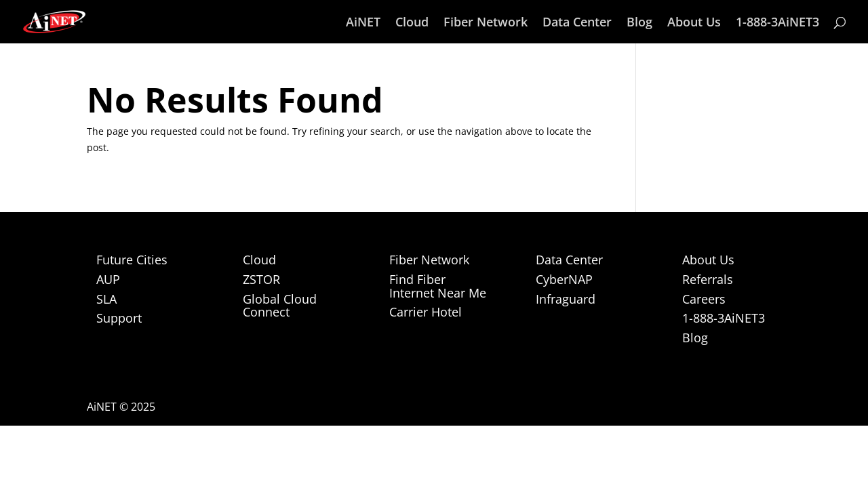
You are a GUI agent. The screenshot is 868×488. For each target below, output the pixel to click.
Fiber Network (486, 23)
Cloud (412, 23)
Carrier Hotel (426, 312)
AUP (108, 279)
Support (119, 318)
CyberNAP (564, 279)
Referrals (708, 279)
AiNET (363, 23)
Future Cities (132, 260)
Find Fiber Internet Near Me (438, 286)
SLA (106, 299)
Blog (639, 23)
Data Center (577, 23)
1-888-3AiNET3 (777, 23)
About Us (694, 23)
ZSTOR (261, 279)
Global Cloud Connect (280, 306)
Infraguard (566, 299)
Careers (704, 299)
